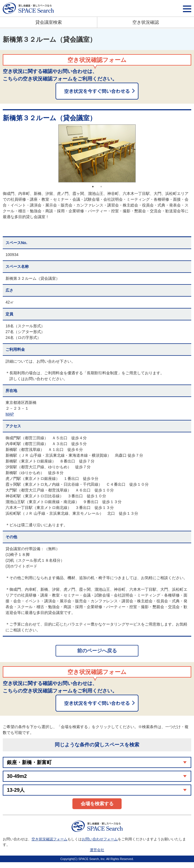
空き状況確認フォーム (49, 839)
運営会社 (97, 850)
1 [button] (93, 187)
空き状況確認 (146, 22)
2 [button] (101, 187)
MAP (10, 414)
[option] (97, 153)
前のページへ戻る (97, 651)
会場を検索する (97, 804)
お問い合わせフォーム (100, 839)
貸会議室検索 (49, 22)
